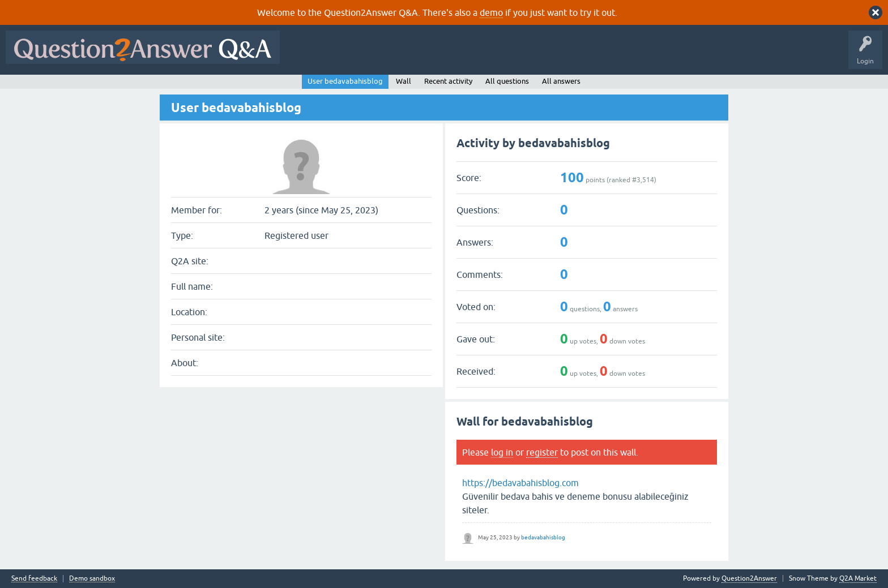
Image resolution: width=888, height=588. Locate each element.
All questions (507, 81)
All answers (561, 81)
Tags (476, 55)
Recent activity (448, 81)
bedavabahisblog (543, 537)
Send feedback (34, 579)
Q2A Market (858, 578)
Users (512, 55)
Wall (404, 81)
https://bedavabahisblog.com (520, 483)
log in (502, 452)
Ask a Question (559, 55)
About (635, 55)
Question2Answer (749, 578)
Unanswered (433, 55)
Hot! (390, 55)
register (542, 452)
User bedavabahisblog (345, 81)
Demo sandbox (92, 579)
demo (491, 12)
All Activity (305, 55)
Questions (350, 55)
